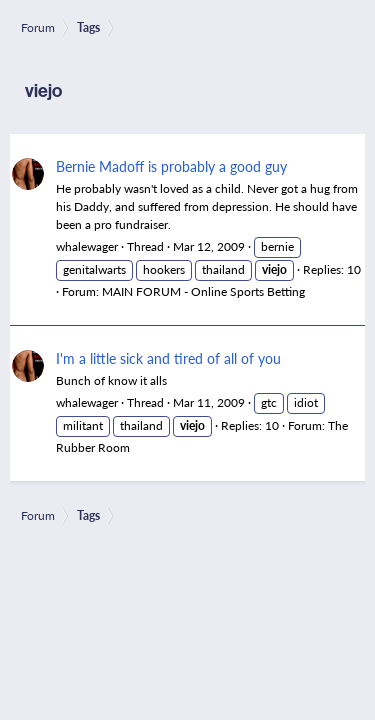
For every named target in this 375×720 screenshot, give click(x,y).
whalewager (87, 246)
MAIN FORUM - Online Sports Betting (203, 291)
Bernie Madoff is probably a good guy (171, 166)
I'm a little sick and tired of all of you (168, 358)
